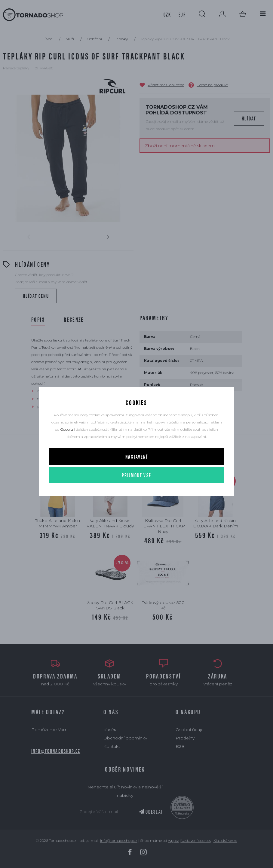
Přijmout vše (136, 475)
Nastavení (136, 456)
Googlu (67, 429)
